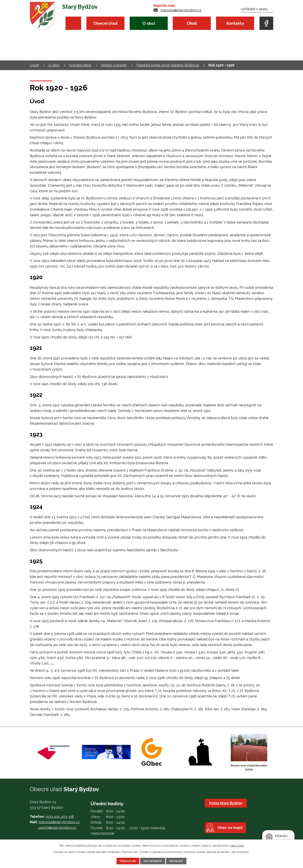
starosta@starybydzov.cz (181, 10)
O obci (149, 23)
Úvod (73, 23)
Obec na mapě (232, 833)
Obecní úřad (105, 23)
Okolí (192, 23)
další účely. (237, 845)
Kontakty (235, 23)
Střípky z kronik (114, 65)
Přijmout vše (127, 861)
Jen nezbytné (153, 861)
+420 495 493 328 (60, 817)
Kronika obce (80, 65)
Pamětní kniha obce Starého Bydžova (168, 65)
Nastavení (177, 861)
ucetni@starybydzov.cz (57, 828)
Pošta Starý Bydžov (227, 803)
